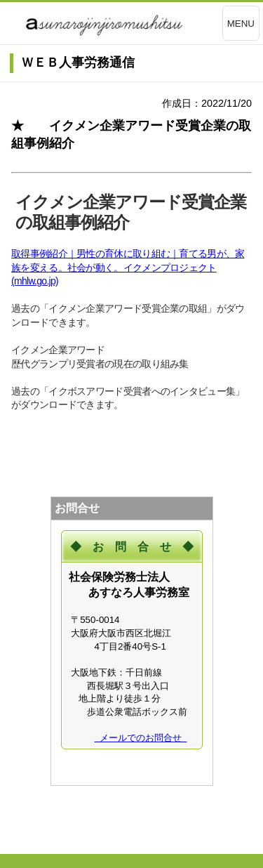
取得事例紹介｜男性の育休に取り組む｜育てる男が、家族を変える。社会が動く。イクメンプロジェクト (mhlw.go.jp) (128, 267)
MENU (241, 24)
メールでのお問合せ (141, 738)
